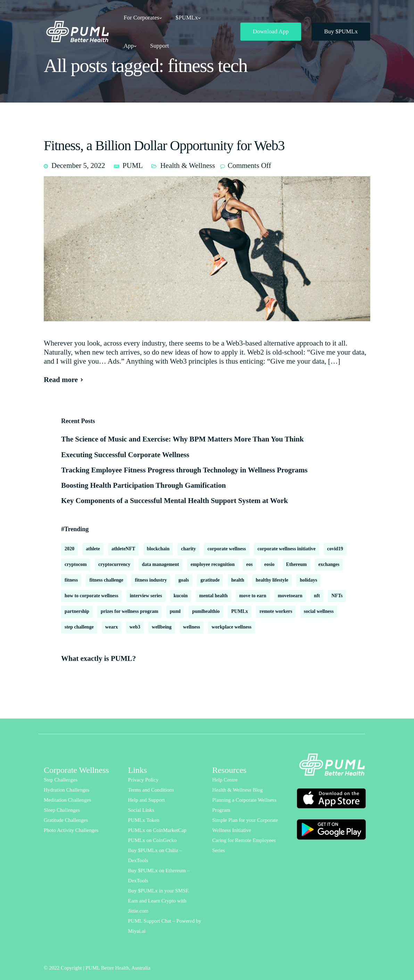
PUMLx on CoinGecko (152, 840)
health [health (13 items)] (238, 580)
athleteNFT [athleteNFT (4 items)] (123, 549)
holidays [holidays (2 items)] (308, 580)
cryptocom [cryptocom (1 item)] (76, 564)
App (129, 46)
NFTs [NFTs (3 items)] (337, 596)
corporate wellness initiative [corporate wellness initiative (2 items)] (286, 549)
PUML (133, 165)
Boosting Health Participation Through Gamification (143, 485)
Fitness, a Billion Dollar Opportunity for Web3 (164, 145)
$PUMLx (187, 18)
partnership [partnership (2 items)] (77, 611)
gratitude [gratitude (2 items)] (210, 580)
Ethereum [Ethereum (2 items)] (297, 564)
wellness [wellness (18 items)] (192, 627)
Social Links (141, 810)
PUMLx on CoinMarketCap (157, 830)
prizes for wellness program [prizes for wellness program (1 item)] (130, 611)
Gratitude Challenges (66, 820)
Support (159, 46)
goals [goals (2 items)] (184, 580)
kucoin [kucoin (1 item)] (181, 596)
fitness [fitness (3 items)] (71, 580)
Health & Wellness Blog (238, 790)
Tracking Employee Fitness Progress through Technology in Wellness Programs (184, 470)
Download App (271, 31)
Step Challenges (61, 780)
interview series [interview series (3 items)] (146, 596)
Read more (61, 380)
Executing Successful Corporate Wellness (125, 455)
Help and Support (147, 800)
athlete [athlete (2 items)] (93, 549)
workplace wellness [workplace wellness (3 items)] (231, 627)
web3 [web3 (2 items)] (135, 627)
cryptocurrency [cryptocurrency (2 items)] (114, 564)
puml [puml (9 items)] (175, 611)
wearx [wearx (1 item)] (112, 627)
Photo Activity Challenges (71, 830)
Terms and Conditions (151, 790)
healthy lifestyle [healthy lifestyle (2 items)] (272, 580)
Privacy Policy (143, 780)
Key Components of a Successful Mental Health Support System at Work (175, 501)
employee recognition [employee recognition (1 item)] (213, 564)
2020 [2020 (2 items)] (69, 549)
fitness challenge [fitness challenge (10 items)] (106, 580)
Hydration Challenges (67, 790)
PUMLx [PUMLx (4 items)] (240, 611)
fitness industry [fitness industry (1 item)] (151, 580)
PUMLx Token (144, 820)
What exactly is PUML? (98, 658)
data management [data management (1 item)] (161, 564)
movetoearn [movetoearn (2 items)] (290, 596)
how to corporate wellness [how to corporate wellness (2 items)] (91, 596)
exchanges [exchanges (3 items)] (329, 564)
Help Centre (225, 780)
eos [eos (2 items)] (250, 564)
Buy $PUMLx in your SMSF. (159, 891)
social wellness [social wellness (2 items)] (319, 611)
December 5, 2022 (78, 165)
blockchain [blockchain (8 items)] (158, 549)
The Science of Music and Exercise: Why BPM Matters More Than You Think (182, 439)
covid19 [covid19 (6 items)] (335, 549)
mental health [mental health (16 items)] (214, 596)
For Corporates (141, 18)
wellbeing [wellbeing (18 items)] (162, 627)
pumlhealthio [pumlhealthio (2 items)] (206, 611)
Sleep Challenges (62, 810)
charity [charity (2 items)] (188, 549)
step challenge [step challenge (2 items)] (79, 627)
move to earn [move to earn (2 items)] (253, 596)
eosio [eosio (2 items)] (270, 564)
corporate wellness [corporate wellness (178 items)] (227, 549)
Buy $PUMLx (341, 31)
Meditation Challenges (67, 800)
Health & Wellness (188, 165)
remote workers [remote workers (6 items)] (276, 611)
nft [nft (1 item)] (317, 596)
